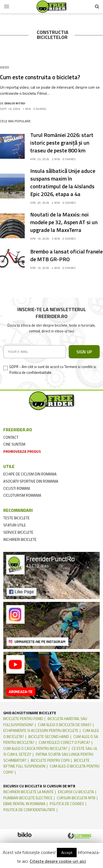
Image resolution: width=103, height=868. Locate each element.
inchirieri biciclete (20, 539)
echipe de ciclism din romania (30, 474)
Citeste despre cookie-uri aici (58, 861)
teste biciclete (16, 518)
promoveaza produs (22, 451)
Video (5, 67)
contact (11, 437)
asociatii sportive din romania (31, 481)
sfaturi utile (15, 525)
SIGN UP (84, 352)
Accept (67, 852)
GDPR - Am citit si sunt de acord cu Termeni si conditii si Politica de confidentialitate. (53, 370)
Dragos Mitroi (15, 103)
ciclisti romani (17, 488)
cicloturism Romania (22, 495)
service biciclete (18, 532)
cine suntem (14, 444)
